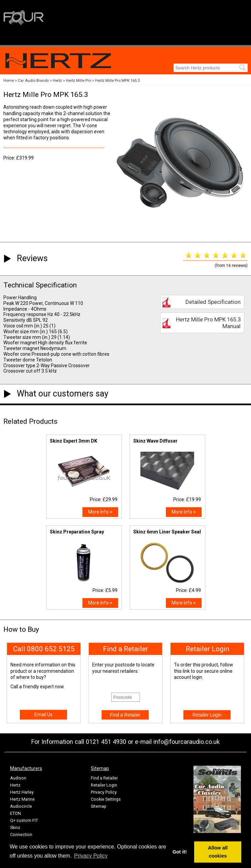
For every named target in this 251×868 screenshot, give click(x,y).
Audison (18, 778)
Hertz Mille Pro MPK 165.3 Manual (208, 323)
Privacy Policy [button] (91, 856)
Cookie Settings (106, 799)
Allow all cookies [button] (218, 852)
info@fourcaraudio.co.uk (187, 742)
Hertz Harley (22, 792)
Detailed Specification (213, 302)
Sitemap (99, 806)
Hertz (57, 81)
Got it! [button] (180, 852)
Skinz (15, 827)
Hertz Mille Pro (79, 81)
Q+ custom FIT (24, 820)
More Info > (100, 512)
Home (9, 81)
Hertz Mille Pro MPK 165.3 (117, 81)
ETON (15, 813)
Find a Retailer (104, 778)
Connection (21, 835)
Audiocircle (21, 806)
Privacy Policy (104, 792)
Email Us (43, 715)
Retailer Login (104, 785)
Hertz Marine (22, 799)
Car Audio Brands (33, 81)
